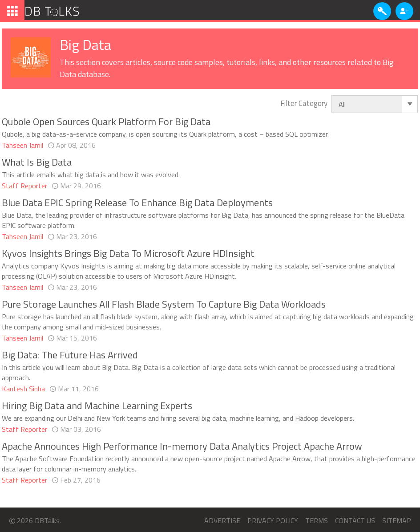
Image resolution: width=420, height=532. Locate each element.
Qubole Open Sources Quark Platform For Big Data (106, 122)
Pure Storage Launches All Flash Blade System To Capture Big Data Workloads (164, 304)
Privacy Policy (273, 520)
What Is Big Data (37, 162)
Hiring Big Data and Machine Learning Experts (97, 406)
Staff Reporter (24, 186)
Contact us (355, 520)
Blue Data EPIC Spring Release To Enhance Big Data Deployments (137, 203)
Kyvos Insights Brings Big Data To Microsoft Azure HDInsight (128, 253)
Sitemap (397, 520)
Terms (317, 520)
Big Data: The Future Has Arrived (70, 355)
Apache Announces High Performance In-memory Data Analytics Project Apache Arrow (182, 446)
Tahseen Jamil (22, 145)
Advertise (222, 520)
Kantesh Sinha (23, 389)
